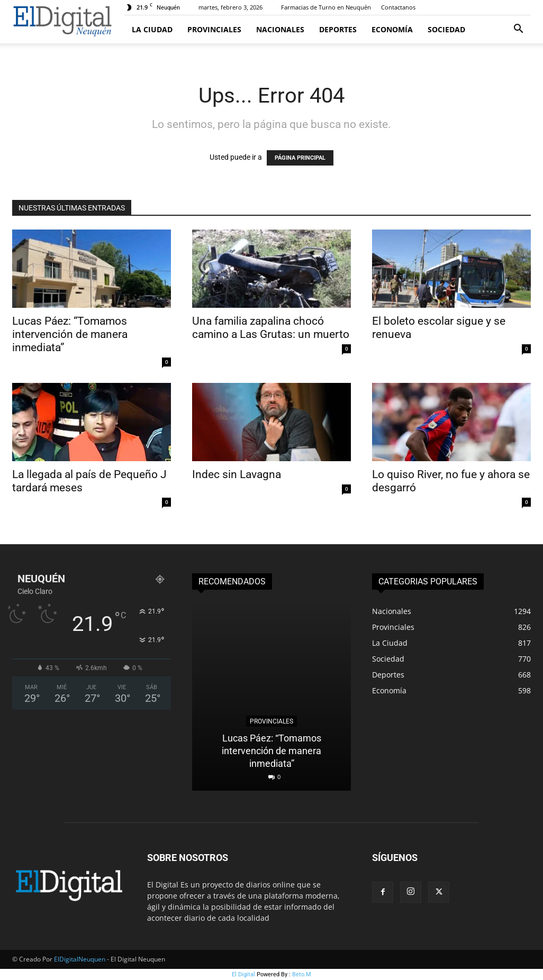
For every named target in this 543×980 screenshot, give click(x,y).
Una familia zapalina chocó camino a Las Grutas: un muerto (271, 328)
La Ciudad (152, 29)
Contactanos (398, 7)
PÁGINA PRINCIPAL (300, 158)
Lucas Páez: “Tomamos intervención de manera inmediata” (70, 334)
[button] (518, 30)
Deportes (338, 29)
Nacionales (280, 29)
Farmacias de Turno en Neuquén (326, 7)
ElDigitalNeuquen (80, 959)
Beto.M (302, 974)
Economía (392, 29)
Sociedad (446, 29)
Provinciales (214, 29)
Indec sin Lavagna (237, 474)
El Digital (243, 974)
